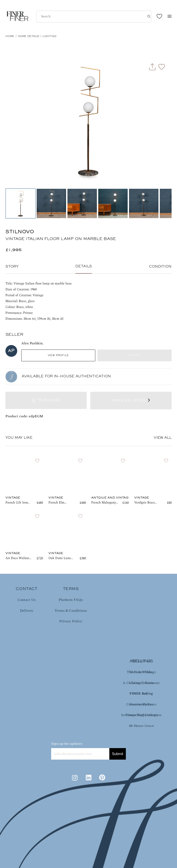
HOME (10, 36)
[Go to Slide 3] (82, 203)
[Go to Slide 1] (21, 203)
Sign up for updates (67, 744)
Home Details (29, 36)
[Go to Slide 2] (51, 203)
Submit (117, 754)
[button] (88, 121)
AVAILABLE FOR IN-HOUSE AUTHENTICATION (66, 376)
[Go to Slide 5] (144, 203)
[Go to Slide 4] (113, 203)
